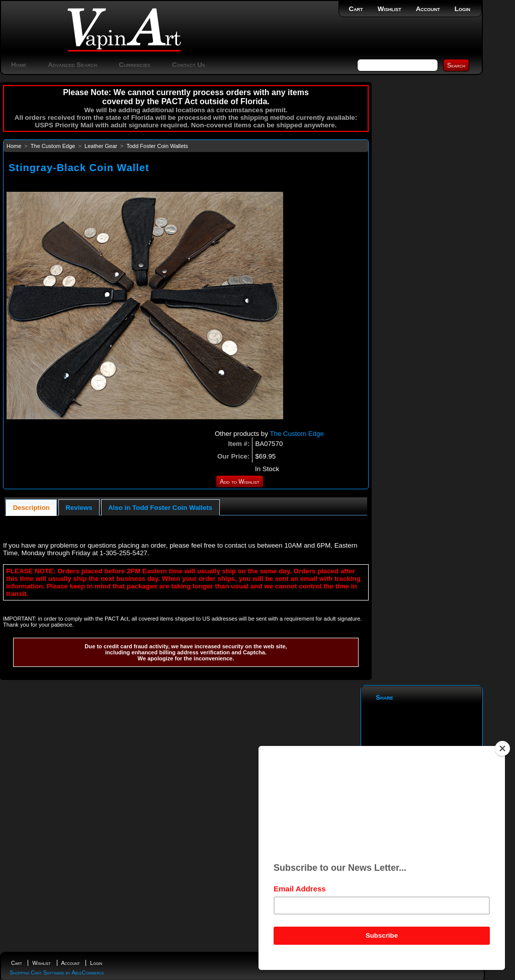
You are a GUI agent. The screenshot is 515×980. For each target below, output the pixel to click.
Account (428, 9)
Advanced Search (72, 65)
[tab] (31, 508)
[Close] (502, 748)
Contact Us (189, 65)
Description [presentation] (31, 508)
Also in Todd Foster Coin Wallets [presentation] (160, 508)
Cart (356, 9)
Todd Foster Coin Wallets (157, 146)
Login (462, 9)
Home (19, 65)
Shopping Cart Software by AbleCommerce (57, 972)
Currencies (135, 65)
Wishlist (390, 9)
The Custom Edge (53, 146)
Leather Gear (101, 146)
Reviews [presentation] (79, 508)
